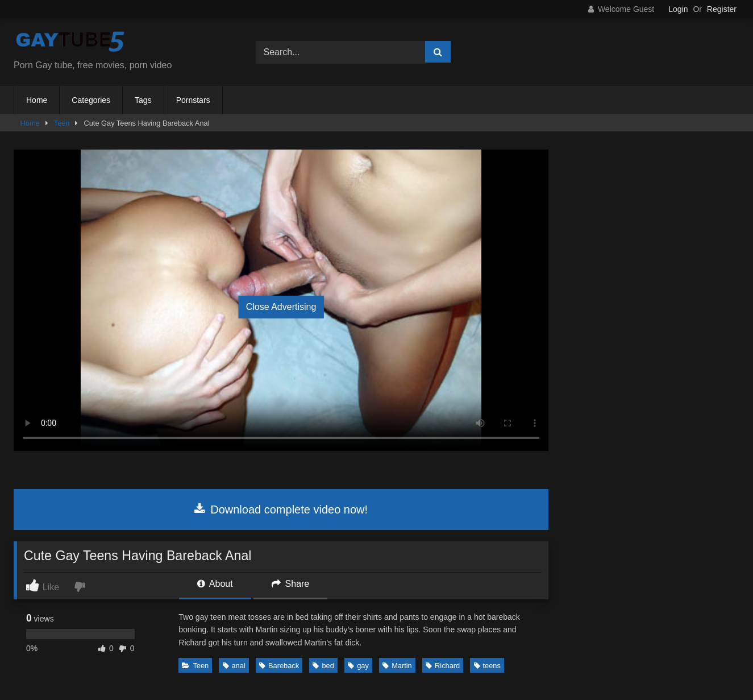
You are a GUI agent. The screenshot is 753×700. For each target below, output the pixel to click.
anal (234, 666)
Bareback (279, 666)
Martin (397, 666)
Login (678, 9)
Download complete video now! (281, 510)
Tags (143, 100)
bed (323, 666)
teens (487, 666)
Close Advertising (281, 307)
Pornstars (193, 100)
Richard (443, 666)
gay (358, 666)
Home (37, 100)
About (215, 584)
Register (722, 9)
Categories (91, 100)
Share (290, 584)
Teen (62, 123)
